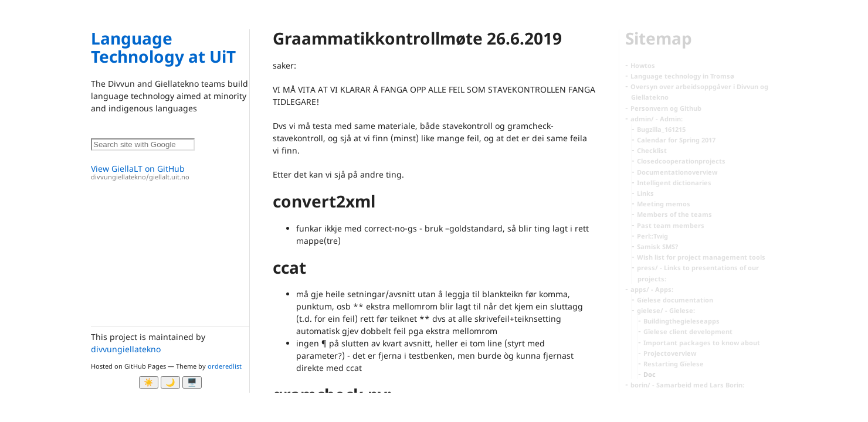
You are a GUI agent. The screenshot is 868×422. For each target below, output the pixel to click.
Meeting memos (664, 204)
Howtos (643, 65)
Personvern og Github (666, 108)
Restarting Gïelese (674, 364)
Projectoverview (670, 353)
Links (645, 193)
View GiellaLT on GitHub (170, 173)
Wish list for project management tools (701, 257)
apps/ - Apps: (652, 289)
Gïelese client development (688, 331)
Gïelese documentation (675, 300)
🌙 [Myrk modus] (170, 382)
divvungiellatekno (126, 349)
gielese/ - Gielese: (666, 310)
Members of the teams (674, 214)
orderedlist (225, 366)
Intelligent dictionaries (674, 183)
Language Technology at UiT (163, 47)
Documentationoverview (677, 172)
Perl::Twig (652, 236)
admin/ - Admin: (657, 119)
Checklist (652, 150)
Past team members (671, 225)
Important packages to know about (702, 343)
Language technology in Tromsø (682, 76)
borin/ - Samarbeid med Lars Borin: (687, 385)
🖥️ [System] (192, 382)
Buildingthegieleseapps (681, 321)
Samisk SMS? (657, 246)
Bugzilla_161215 (661, 129)
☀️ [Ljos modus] (149, 382)
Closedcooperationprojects (681, 161)
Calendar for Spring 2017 (676, 140)
